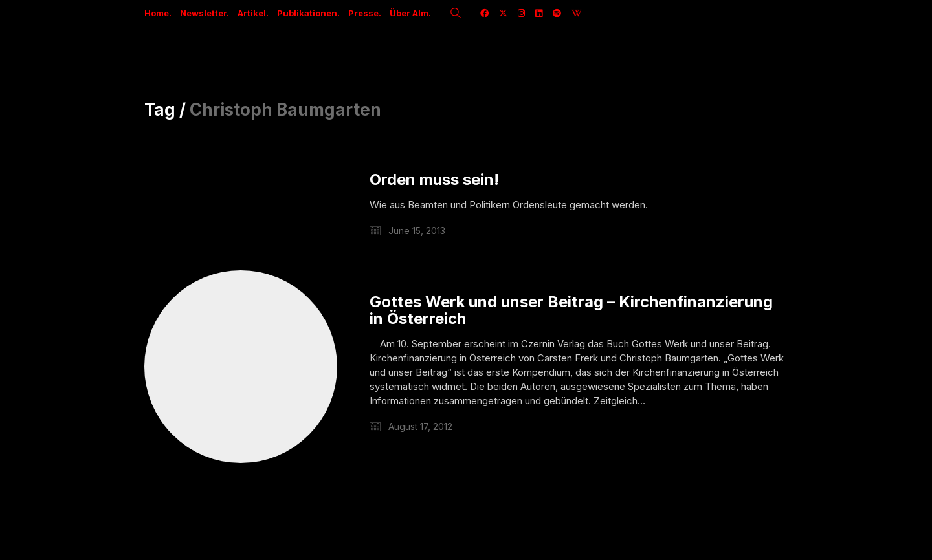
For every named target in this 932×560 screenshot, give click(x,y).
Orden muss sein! (434, 180)
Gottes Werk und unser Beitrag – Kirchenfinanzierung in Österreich (571, 311)
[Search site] (456, 14)
